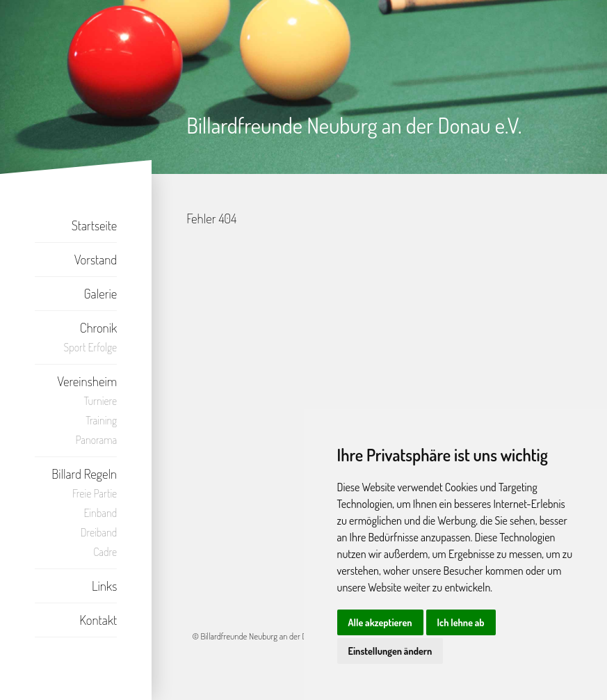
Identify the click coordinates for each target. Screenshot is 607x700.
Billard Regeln (84, 474)
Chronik (99, 327)
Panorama (96, 440)
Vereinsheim (87, 381)
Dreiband (99, 532)
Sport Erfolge (91, 347)
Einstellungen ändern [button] (390, 651)
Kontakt (98, 620)
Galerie (101, 293)
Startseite (95, 225)
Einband (100, 513)
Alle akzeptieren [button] (380, 622)
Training (101, 420)
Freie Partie (95, 493)
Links (104, 586)
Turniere (101, 401)
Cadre (105, 552)
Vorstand (96, 259)
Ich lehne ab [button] (461, 622)
